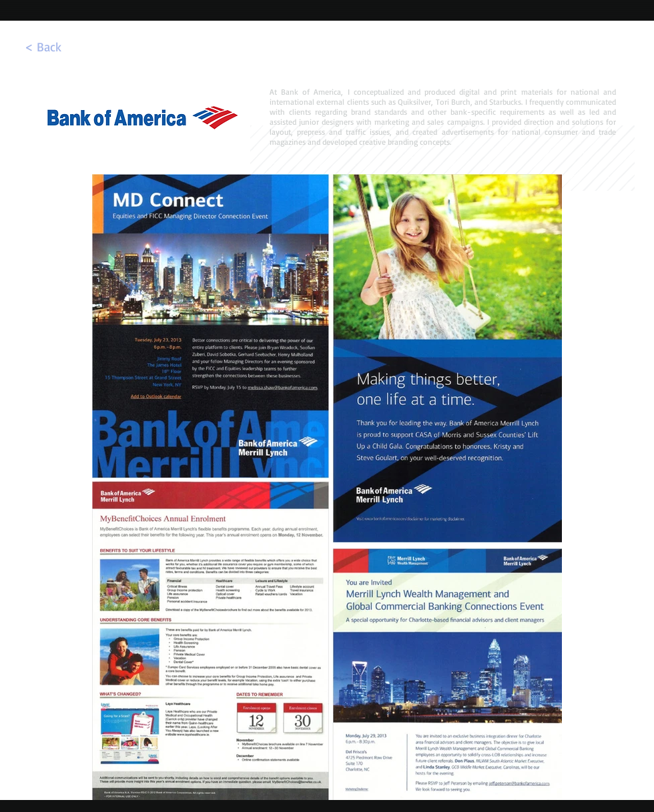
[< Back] (43, 47)
